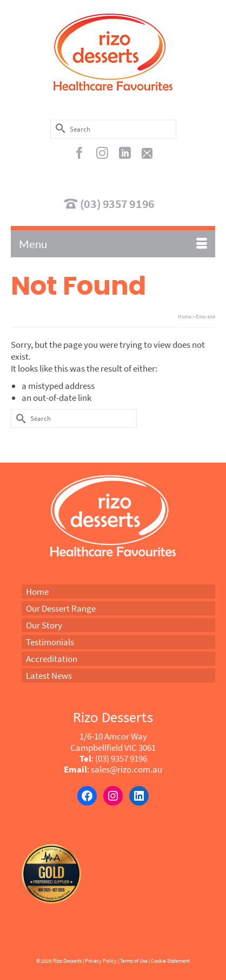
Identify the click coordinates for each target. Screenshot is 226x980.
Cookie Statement (170, 961)
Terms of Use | (135, 961)
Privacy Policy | (102, 961)
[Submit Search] (58, 128)
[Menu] (113, 244)
